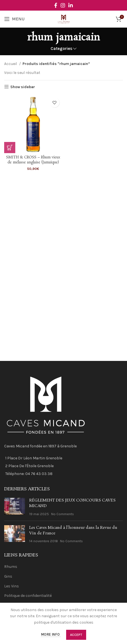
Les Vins (12, 586)
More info (51, 635)
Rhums (11, 567)
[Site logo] (64, 19)
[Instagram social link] (63, 5)
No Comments (63, 514)
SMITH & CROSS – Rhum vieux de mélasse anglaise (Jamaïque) (33, 160)
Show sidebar (23, 87)
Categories (61, 49)
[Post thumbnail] (15, 507)
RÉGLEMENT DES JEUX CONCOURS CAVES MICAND (72, 503)
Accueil (11, 64)
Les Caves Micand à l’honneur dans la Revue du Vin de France (73, 530)
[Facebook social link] (56, 5)
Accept (76, 635)
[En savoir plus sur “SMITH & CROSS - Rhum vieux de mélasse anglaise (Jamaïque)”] (10, 148)
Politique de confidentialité (28, 596)
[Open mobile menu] (14, 19)
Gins (8, 576)
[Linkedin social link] (71, 5)
